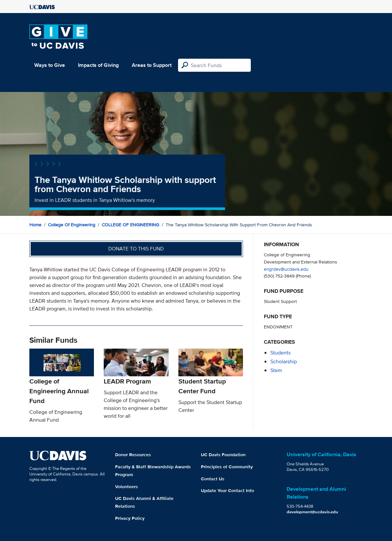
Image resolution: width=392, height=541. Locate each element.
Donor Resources (133, 455)
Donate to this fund (136, 249)
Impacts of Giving (98, 65)
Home (35, 225)
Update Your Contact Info (227, 490)
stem (276, 370)
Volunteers (127, 487)
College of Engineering (72, 225)
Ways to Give (50, 65)
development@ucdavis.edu (312, 512)
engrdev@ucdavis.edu (286, 269)
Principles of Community (227, 467)
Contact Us (213, 479)
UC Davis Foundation (223, 455)
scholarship (284, 361)
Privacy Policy (130, 518)
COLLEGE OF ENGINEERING (130, 225)
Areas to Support (152, 65)
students (280, 353)
